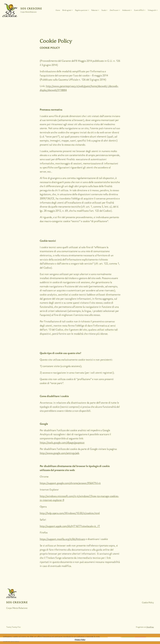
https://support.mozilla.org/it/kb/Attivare (62, 539)
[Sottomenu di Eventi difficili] (145, 10)
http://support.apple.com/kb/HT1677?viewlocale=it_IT (70, 526)
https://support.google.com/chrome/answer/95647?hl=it (70, 483)
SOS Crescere (31, 8)
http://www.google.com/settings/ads (60, 453)
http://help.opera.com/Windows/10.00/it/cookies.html (70, 513)
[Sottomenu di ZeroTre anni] (119, 10)
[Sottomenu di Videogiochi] (157, 10)
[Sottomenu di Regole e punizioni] (88, 10)
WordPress (150, 627)
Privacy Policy (80, 640)
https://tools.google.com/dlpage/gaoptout (62, 442)
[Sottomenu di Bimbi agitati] (72, 10)
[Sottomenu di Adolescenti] (131, 10)
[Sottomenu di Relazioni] (98, 10)
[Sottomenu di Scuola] (107, 10)
